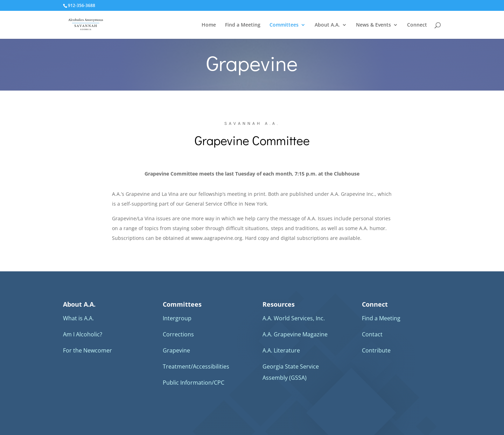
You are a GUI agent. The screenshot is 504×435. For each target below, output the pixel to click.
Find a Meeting (243, 25)
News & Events (373, 25)
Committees (284, 25)
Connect (417, 25)
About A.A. (327, 25)
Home (209, 25)
